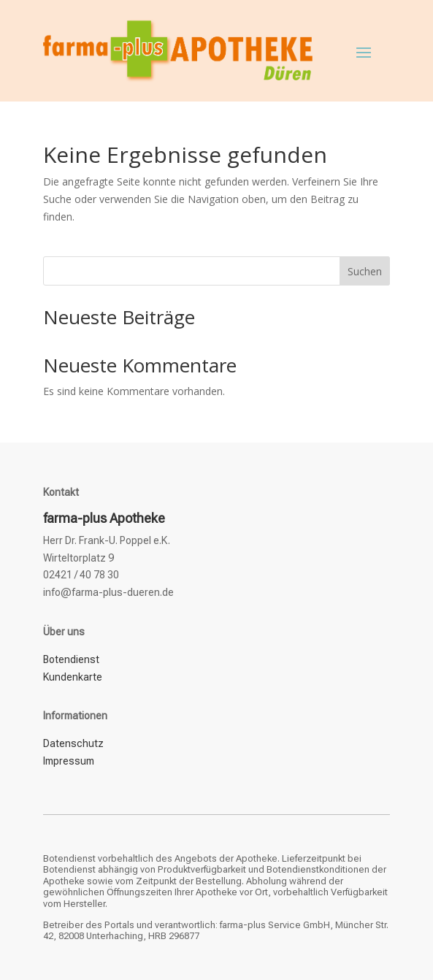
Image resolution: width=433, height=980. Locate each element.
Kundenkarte (73, 677)
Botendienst (71, 659)
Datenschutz (73, 743)
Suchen (365, 271)
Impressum (69, 761)
